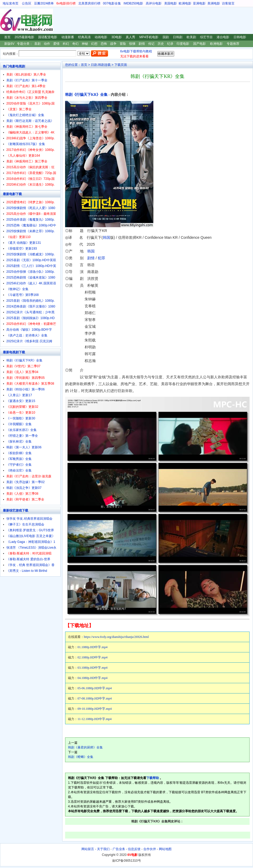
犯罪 (101, 258)
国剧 (166, 37)
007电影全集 (112, 3)
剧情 (142, 44)
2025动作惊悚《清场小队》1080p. (30, 272)
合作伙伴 (150, 849)
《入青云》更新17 (19, 395)
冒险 (123, 44)
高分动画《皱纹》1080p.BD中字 (29, 330)
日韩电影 (240, 37)
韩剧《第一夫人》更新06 (24, 447)
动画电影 (101, 37)
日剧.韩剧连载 (101, 65)
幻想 (94, 44)
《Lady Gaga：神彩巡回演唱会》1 (31, 542)
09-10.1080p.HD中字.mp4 (95, 709)
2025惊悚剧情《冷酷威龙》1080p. (30, 254)
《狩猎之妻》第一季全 (22, 436)
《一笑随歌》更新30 (21, 418)
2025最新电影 (24, 37)
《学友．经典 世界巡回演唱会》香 (30, 565)
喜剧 (37, 44)
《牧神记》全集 (17, 289)
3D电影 (117, 37)
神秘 (85, 44)
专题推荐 (233, 44)
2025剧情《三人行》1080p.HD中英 (31, 266)
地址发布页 (11, 3)
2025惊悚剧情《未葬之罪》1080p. (30, 231)
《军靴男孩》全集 (19, 459)
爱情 (56, 44)
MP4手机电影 (149, 37)
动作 (47, 44)
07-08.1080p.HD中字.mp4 (95, 698)
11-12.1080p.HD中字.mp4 (94, 719)
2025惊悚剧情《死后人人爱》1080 (31, 208)
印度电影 (183, 44)
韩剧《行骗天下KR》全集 (86, 95)
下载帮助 (153, 778)
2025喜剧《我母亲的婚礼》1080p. (30, 301)
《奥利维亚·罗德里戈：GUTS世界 (30, 530)
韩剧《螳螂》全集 (81, 757)
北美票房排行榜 (89, 3)
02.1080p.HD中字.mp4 (93, 657)
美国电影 (171, 3)
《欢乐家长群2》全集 (21, 430)
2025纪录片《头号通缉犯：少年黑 (30, 312)
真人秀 (130, 37)
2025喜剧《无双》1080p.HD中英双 (31, 260)
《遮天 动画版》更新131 (24, 243)
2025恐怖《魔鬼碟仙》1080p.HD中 (31, 225)
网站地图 (165, 849)
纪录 (170, 44)
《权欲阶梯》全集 (19, 453)
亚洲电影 (199, 3)
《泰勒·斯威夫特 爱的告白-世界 (28, 559)
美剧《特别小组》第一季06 (25, 389)
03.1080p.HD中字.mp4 (93, 668)
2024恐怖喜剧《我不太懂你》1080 (31, 306)
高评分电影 (154, 3)
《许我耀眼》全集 (19, 424)
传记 (151, 44)
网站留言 (88, 849)
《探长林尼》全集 (19, 442)
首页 (7, 37)
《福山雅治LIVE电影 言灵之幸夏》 (31, 536)
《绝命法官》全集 (19, 470)
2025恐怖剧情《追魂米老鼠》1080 (31, 277)
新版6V (9, 44)
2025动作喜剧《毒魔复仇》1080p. (30, 220)
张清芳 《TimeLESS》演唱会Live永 (31, 548)
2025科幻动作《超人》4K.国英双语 (31, 283)
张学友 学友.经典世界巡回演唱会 (29, 519)
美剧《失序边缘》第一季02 (25, 482)
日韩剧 (178, 37)
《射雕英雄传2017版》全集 (26, 144)
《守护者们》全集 (19, 465)
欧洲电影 (185, 3)
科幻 (66, 44)
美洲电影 (214, 3)
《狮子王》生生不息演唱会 (25, 524)
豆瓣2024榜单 (44, 3)
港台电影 (223, 37)
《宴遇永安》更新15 (21, 401)
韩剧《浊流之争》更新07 (24, 488)
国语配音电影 (48, 37)
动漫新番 (68, 37)
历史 (161, 44)
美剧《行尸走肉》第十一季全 (27, 80)
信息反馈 (134, 849)
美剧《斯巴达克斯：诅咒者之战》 (30, 121)
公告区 (27, 3)
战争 (113, 44)
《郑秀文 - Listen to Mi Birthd (27, 571)
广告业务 (119, 849)
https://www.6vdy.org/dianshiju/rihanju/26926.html (116, 637)
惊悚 (132, 44)
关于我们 (103, 849)
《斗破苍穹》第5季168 (23, 295)
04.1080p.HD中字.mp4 (93, 678)
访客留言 (228, 3)
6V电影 (5, 21)
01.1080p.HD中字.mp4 (93, 647)
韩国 (106, 237)
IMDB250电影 (133, 3)
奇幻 (75, 44)
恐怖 (104, 44)
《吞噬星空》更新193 (22, 249)
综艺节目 (206, 37)
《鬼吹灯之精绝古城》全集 (25, 115)
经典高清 (84, 37)
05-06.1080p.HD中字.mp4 (95, 688)
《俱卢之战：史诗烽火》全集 (27, 335)
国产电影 (200, 44)
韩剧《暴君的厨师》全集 (85, 747)
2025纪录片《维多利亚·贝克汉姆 (29, 341)
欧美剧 (191, 37)
